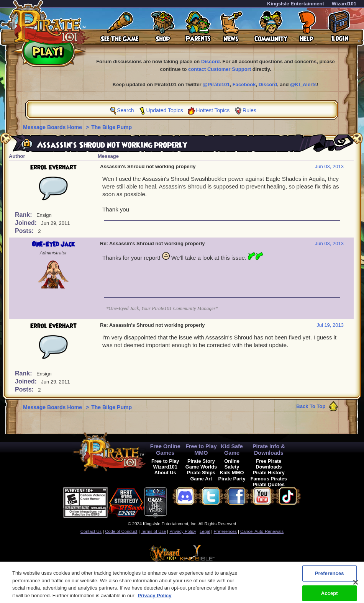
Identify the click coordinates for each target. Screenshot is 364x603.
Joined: (27, 223)
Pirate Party (232, 479)
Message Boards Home (53, 127)
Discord (210, 61)
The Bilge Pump (111, 127)
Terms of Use (153, 531)
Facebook (244, 84)
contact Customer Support (220, 69)
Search (125, 110)
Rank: (24, 215)
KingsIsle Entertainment (296, 4)
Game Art (201, 479)
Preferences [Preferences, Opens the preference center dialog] (330, 577)
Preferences (225, 531)
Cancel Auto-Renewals (262, 531)
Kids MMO (232, 473)
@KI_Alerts (303, 84)
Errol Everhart (53, 167)
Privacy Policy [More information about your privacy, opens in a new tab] (154, 599)
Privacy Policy (183, 531)
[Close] (356, 586)
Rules (249, 110)
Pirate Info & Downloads (269, 450)
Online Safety (232, 464)
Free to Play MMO (201, 450)
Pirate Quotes (269, 484)
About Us (165, 473)
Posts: (25, 231)
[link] (186, 501)
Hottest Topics (213, 110)
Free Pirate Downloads (269, 464)
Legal (205, 531)
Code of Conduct (121, 531)
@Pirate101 (216, 84)
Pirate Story (201, 461)
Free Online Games (165, 450)
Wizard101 (344, 4)
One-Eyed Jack (53, 244)
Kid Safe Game (232, 450)
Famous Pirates (269, 479)
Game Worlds (201, 467)
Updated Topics (164, 110)
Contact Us (91, 531)
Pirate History (269, 473)
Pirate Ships (201, 473)
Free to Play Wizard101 (165, 464)
